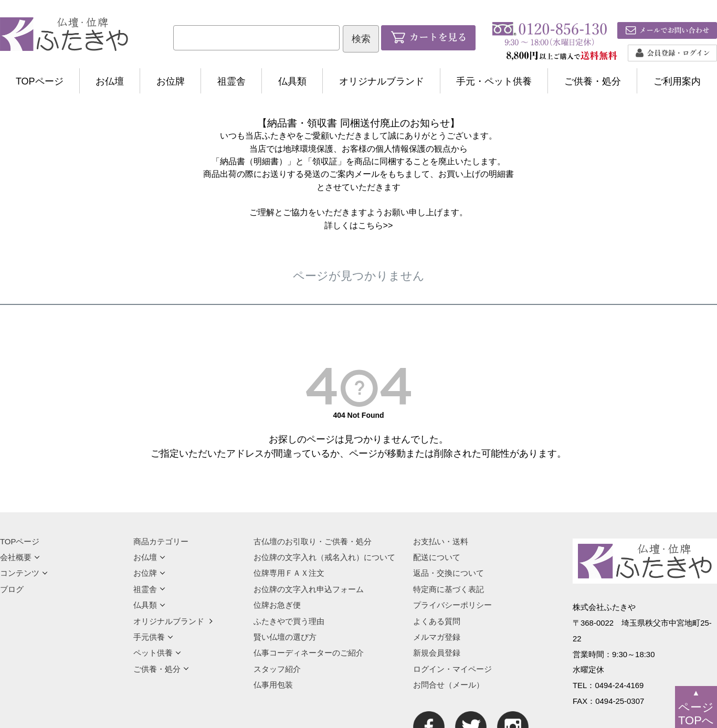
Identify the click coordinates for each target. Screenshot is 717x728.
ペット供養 (157, 653)
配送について (437, 557)
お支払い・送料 (441, 541)
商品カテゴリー (161, 541)
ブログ (12, 589)
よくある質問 (437, 621)
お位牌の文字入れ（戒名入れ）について (324, 557)
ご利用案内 (677, 81)
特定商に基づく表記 (449, 589)
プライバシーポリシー (452, 605)
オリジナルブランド (382, 81)
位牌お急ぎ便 (277, 605)
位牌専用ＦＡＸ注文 (289, 573)
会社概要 (20, 557)
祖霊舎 (231, 81)
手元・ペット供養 (494, 81)
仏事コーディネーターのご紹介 (309, 653)
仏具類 (292, 81)
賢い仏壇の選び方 (285, 637)
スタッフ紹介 (277, 669)
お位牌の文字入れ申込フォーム (309, 589)
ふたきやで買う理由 (289, 621)
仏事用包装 (273, 685)
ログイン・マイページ (452, 669)
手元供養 (153, 637)
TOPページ (40, 81)
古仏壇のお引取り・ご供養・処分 (313, 541)
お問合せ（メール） (449, 685)
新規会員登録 (437, 653)
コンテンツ (24, 573)
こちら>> (376, 225)
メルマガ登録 (437, 637)
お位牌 (171, 81)
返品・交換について (449, 573)
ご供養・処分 (593, 81)
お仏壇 (110, 81)
